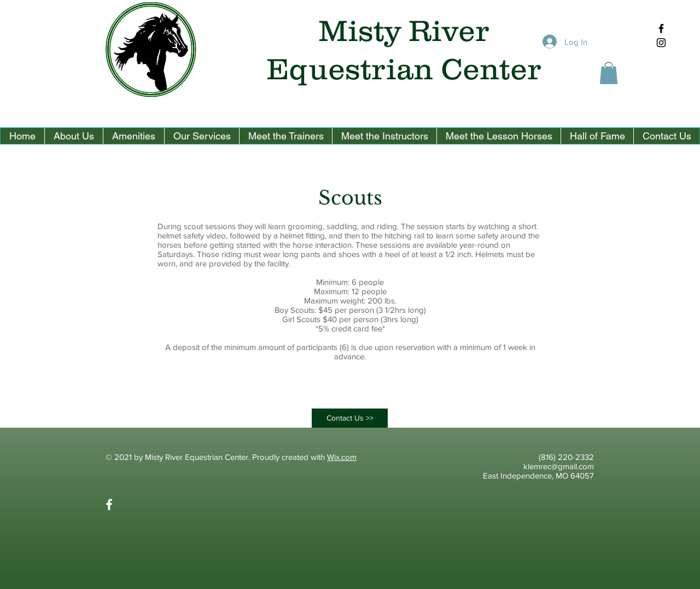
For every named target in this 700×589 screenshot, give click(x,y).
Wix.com (342, 457)
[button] (609, 73)
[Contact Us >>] (350, 418)
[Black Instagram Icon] (661, 43)
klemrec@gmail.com (559, 466)
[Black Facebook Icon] (661, 28)
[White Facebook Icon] (109, 505)
